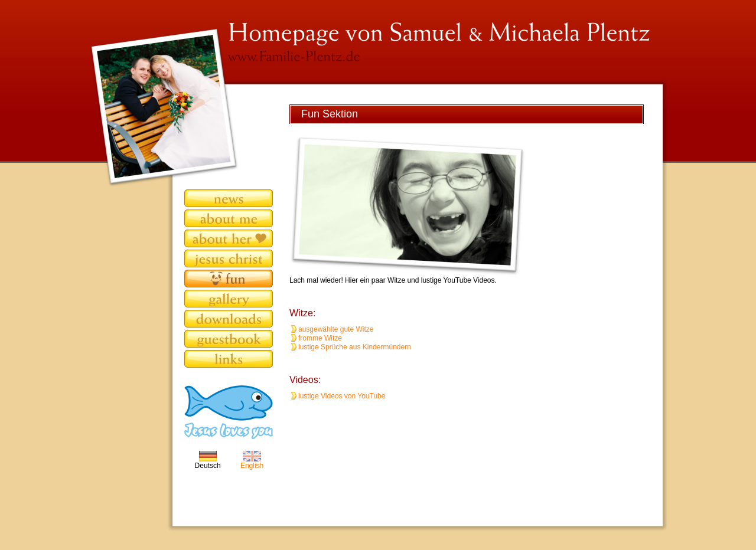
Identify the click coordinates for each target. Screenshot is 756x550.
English (252, 462)
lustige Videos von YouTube (342, 396)
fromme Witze (320, 338)
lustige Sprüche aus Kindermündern (355, 347)
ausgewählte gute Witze (336, 329)
